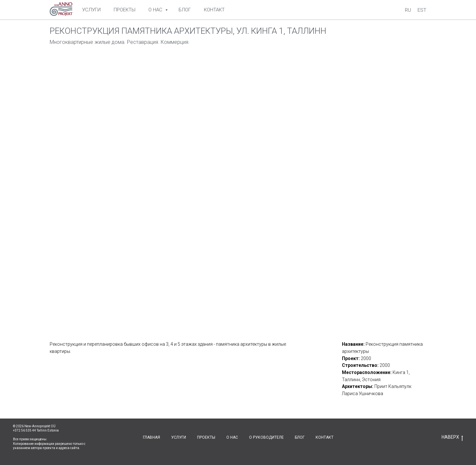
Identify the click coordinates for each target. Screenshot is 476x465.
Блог (185, 10)
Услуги (91, 10)
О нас (156, 10)
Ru (408, 10)
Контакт (214, 10)
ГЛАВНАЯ (151, 437)
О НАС (232, 437)
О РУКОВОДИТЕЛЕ (266, 437)
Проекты (125, 10)
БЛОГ (300, 437)
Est (422, 10)
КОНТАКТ (325, 437)
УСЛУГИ (179, 437)
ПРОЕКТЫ (206, 437)
